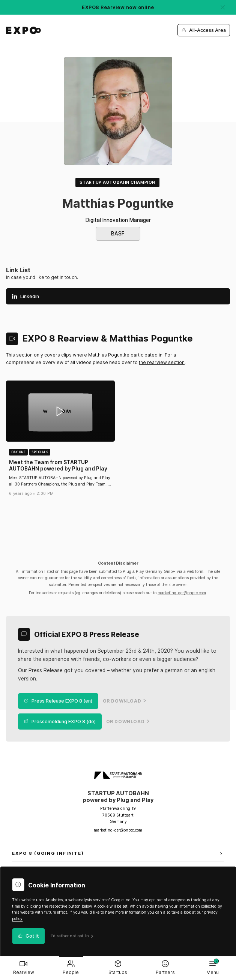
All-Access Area (204, 30)
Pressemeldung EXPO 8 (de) (60, 722)
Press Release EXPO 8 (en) (58, 701)
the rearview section (162, 362)
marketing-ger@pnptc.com (182, 593)
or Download (125, 701)
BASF (118, 234)
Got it (29, 936)
